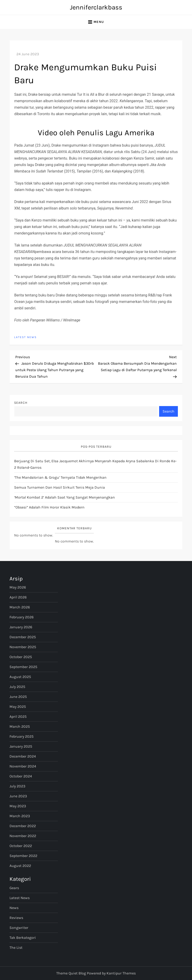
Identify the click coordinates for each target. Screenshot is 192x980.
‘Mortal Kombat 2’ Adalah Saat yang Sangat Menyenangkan (65, 497)
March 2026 (20, 607)
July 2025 (17, 687)
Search (21, 403)
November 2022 (23, 836)
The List (16, 948)
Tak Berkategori (23, 938)
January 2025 (21, 746)
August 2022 (20, 866)
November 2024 (23, 766)
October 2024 (21, 776)
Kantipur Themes (121, 973)
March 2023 (20, 816)
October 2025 (21, 657)
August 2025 (20, 677)
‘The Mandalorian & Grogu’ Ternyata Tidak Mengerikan (60, 477)
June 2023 (18, 796)
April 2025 (18, 717)
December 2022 (23, 826)
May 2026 (18, 587)
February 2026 (22, 617)
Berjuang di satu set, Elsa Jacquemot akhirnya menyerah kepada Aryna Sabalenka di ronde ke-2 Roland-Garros (95, 464)
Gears (14, 888)
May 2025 (18, 707)
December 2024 (23, 756)
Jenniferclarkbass (96, 7)
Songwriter (19, 928)
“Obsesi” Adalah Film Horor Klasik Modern (49, 507)
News (14, 908)
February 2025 (22, 736)
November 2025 (23, 647)
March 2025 (20, 726)
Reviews (16, 918)
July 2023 (17, 786)
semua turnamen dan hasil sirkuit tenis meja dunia (60, 487)
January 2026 (21, 627)
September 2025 (23, 667)
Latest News (25, 337)
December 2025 (23, 637)
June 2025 (18, 697)
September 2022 (23, 856)
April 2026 (18, 597)
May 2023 (18, 806)
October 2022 (21, 846)
